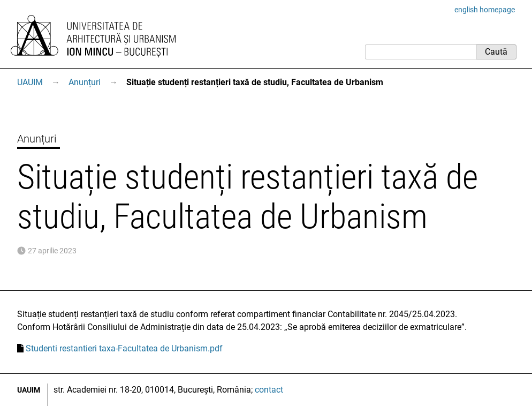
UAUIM (30, 82)
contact (269, 390)
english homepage (485, 10)
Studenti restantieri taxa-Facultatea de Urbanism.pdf (124, 348)
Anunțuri (85, 82)
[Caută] (420, 52)
